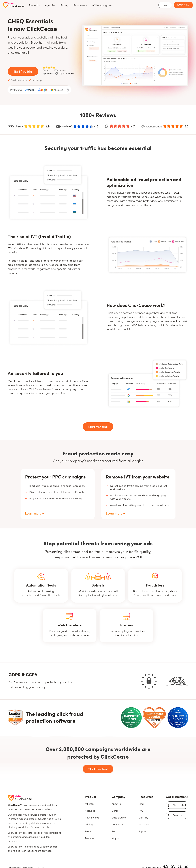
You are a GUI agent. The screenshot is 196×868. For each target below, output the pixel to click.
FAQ (141, 811)
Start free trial (23, 71)
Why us (116, 838)
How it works (92, 817)
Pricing (64, 5)
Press (115, 831)
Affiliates (90, 804)
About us (116, 804)
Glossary (143, 817)
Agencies (50, 5)
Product (89, 831)
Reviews (89, 838)
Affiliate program (102, 5)
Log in (165, 5)
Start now (183, 5)
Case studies (119, 817)
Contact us (118, 824)
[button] (34, 5)
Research (144, 824)
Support (143, 831)
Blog (141, 804)
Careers (116, 811)
